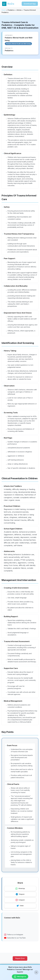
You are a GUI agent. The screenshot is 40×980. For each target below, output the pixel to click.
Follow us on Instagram (14, 935)
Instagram (20, 900)
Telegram (20, 894)
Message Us (20, 977)
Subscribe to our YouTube (15, 938)
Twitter (20, 906)
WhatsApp (20, 889)
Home (4, 10)
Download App (30, 4)
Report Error (20, 958)
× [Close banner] (36, 972)
